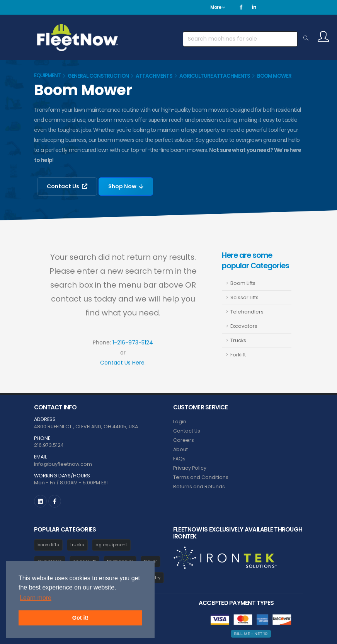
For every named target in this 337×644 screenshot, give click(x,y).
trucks (77, 545)
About (180, 449)
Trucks (238, 340)
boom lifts (48, 545)
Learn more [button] (36, 598)
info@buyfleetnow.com (63, 464)
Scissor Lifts (244, 297)
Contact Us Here (122, 363)
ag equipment (111, 545)
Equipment (47, 76)
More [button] (217, 7)
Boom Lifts (243, 283)
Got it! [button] (80, 618)
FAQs (179, 459)
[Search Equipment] (306, 39)
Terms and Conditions (201, 477)
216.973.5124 (49, 445)
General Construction (98, 76)
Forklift (238, 355)
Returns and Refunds (199, 486)
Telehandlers (247, 312)
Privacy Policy (190, 468)
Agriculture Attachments (215, 76)
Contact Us (67, 186)
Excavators (244, 326)
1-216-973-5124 (133, 342)
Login (180, 422)
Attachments (154, 76)
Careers (184, 440)
